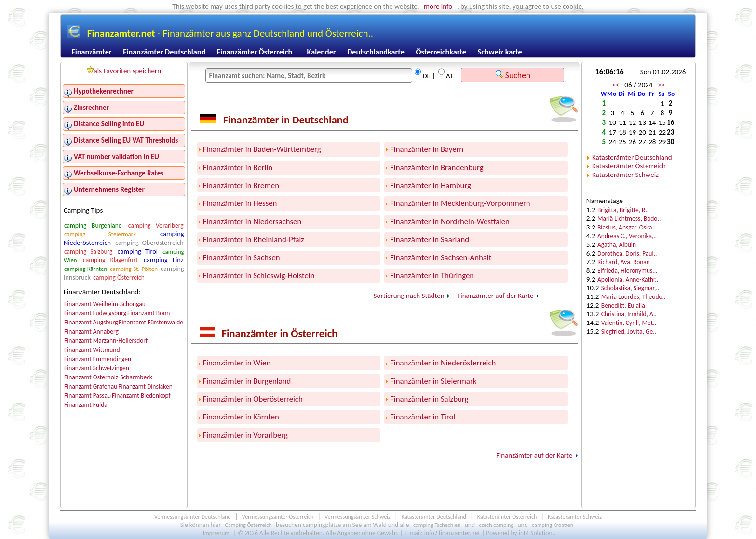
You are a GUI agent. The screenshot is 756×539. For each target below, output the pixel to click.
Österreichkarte (441, 52)
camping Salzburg (88, 251)
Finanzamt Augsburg (91, 322)
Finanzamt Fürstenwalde (151, 322)
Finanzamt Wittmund (92, 350)
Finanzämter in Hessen (240, 203)
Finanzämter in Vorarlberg (245, 435)
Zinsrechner (91, 108)
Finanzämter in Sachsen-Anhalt (441, 258)
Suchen (513, 75)
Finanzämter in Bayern (427, 149)
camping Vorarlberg (156, 225)
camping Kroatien (553, 525)
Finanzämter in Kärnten (241, 417)
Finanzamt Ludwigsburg (95, 313)
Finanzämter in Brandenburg (437, 168)
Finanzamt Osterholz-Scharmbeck (108, 377)
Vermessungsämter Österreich (278, 517)
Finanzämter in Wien (237, 363)
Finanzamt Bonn (148, 313)
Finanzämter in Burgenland (247, 381)
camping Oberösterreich (149, 243)
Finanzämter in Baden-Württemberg (262, 149)
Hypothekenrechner (104, 91)
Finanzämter (91, 52)
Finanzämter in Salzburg (429, 399)
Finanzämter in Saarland (430, 239)
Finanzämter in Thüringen (432, 276)
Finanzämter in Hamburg (431, 185)
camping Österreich (119, 277)
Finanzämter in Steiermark (433, 381)
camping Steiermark (100, 234)
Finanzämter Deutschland (164, 52)
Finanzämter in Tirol (423, 417)
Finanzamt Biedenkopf (141, 396)
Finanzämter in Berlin (238, 168)
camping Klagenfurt (110, 260)
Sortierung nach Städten (409, 296)
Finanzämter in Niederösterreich (443, 363)
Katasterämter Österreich (629, 166)
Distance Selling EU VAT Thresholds (126, 140)
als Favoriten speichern (124, 71)
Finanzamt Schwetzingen (97, 368)
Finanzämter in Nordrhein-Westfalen (450, 222)
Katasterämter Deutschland (632, 157)
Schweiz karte (500, 52)
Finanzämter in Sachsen (242, 258)
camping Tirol (138, 251)
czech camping (496, 525)
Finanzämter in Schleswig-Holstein (259, 276)
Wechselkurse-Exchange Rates (119, 173)
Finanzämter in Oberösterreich (253, 399)
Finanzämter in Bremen (241, 185)
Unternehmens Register (109, 189)
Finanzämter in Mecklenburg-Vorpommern (460, 203)
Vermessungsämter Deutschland (193, 517)
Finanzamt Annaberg (91, 331)
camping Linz (163, 260)
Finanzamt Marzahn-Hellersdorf (106, 341)
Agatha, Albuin (617, 245)
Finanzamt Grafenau (91, 386)
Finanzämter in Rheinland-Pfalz (254, 239)
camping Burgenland (93, 225)
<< (616, 85)
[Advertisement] (639, 391)
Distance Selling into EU (109, 124)
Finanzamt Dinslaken (145, 386)
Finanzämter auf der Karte (495, 296)
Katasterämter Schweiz (625, 175)
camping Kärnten (86, 269)
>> (661, 85)
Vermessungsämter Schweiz (358, 517)
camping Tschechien (437, 525)
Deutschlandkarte (376, 52)
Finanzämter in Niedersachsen (252, 222)
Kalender (322, 52)
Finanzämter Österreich (255, 52)
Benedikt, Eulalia (623, 305)
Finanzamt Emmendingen (98, 359)
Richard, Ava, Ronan (624, 262)
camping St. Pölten (134, 269)
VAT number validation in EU (116, 157)
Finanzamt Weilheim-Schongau (105, 304)
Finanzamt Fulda (86, 405)
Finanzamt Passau (88, 396)
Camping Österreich (249, 525)
